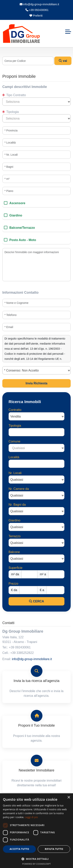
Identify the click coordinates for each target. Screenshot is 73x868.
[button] (36, 859)
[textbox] (36, 102)
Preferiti (36, 16)
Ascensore (17, 203)
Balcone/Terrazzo (22, 228)
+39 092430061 (37, 10)
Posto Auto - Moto (23, 240)
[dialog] (36, 831)
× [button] (69, 798)
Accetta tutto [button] (19, 849)
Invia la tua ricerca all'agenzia (37, 681)
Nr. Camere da (19, 489)
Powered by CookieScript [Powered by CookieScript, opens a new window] (36, 864)
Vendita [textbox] (15, 416)
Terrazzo (15, 536)
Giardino (16, 215)
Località (14, 457)
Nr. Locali (15, 473)
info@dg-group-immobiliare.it (39, 4)
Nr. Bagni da (17, 505)
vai (63, 61)
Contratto (15, 410)
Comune (14, 441)
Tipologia (11, 112)
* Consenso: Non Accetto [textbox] (21, 370)
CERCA (36, 601)
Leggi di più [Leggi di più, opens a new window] (31, 817)
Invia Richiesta (36, 383)
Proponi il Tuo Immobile (36, 725)
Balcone (14, 552)
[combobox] (36, 102)
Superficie (15, 568)
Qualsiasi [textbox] (17, 480)
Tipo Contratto (14, 95)
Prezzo (13, 584)
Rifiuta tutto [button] (54, 849)
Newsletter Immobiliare (36, 770)
